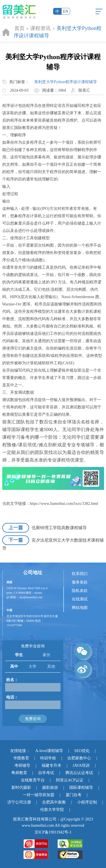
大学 (33, 666)
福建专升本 (51, 765)
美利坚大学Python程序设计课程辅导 (66, 82)
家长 (47, 655)
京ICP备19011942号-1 (53, 832)
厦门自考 (73, 795)
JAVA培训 (81, 765)
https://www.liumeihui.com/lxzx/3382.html (64, 504)
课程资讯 (40, 28)
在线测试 (80, 599)
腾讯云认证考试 (79, 773)
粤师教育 (19, 773)
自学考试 (46, 773)
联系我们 (80, 574)
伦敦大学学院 (52, 810)
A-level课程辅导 (49, 751)
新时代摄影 (21, 788)
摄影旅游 (50, 788)
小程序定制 (87, 802)
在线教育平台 (33, 780)
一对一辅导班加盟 (38, 795)
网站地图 (80, 608)
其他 (51, 666)
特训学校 (48, 758)
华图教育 (21, 758)
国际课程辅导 (81, 788)
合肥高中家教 (54, 802)
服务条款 (80, 582)
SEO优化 (82, 751)
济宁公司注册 (19, 802)
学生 (19, 655)
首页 (20, 28)
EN (66, 11)
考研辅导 (22, 765)
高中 (14, 666)
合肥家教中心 (79, 758)
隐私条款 (80, 591)
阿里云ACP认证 (70, 780)
